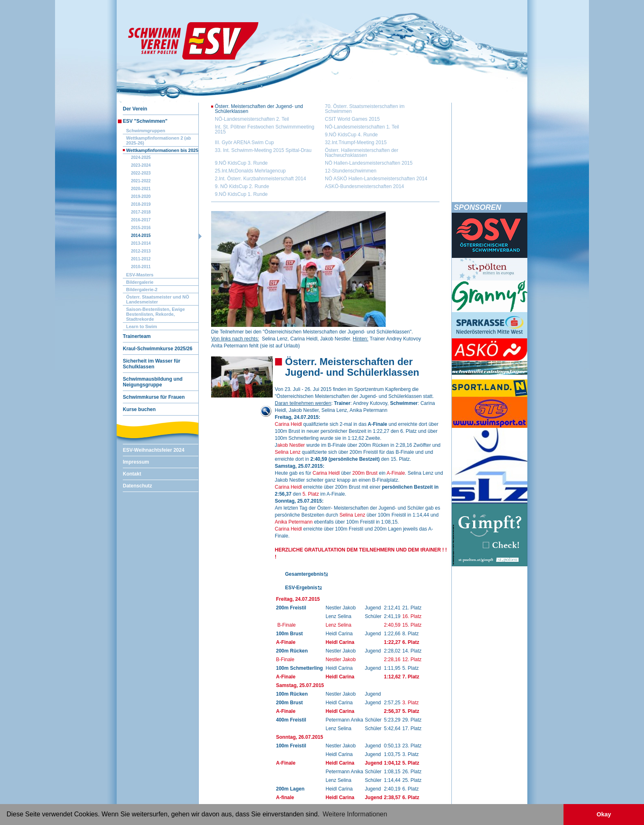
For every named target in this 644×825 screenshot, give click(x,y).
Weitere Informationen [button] (355, 814)
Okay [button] (604, 814)
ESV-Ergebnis (301, 588)
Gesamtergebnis (304, 574)
